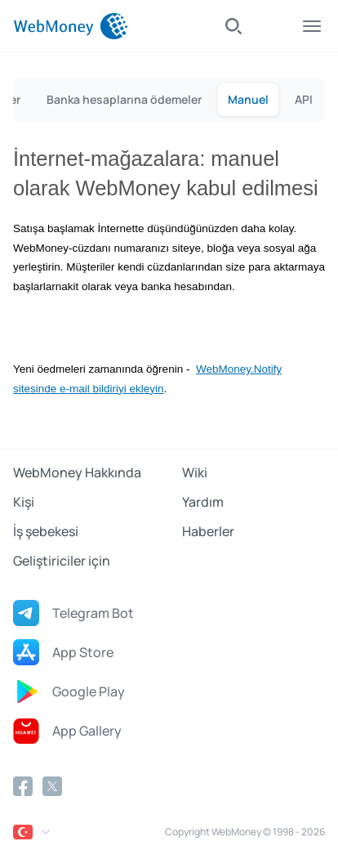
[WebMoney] (71, 26)
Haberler (208, 531)
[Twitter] (52, 786)
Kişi (24, 502)
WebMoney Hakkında (77, 472)
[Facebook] (23, 786)
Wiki (195, 472)
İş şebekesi (46, 531)
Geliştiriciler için (62, 561)
